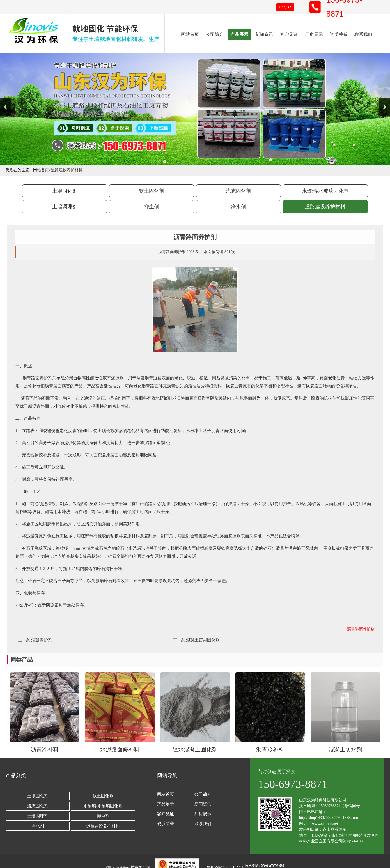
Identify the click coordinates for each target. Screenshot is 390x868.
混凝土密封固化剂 (203, 640)
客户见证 (289, 34)
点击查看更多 (334, 829)
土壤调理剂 (65, 207)
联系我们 (363, 34)
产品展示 (239, 34)
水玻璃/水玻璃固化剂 (325, 191)
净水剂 (238, 207)
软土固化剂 (152, 191)
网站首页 (190, 34)
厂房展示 (314, 34)
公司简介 (215, 34)
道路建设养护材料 (325, 207)
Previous (5, 107)
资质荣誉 (339, 34)
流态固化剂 (238, 191)
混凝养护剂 (42, 640)
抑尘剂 (152, 207)
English (285, 7)
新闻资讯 (264, 34)
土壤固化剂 (65, 191)
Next (385, 107)
